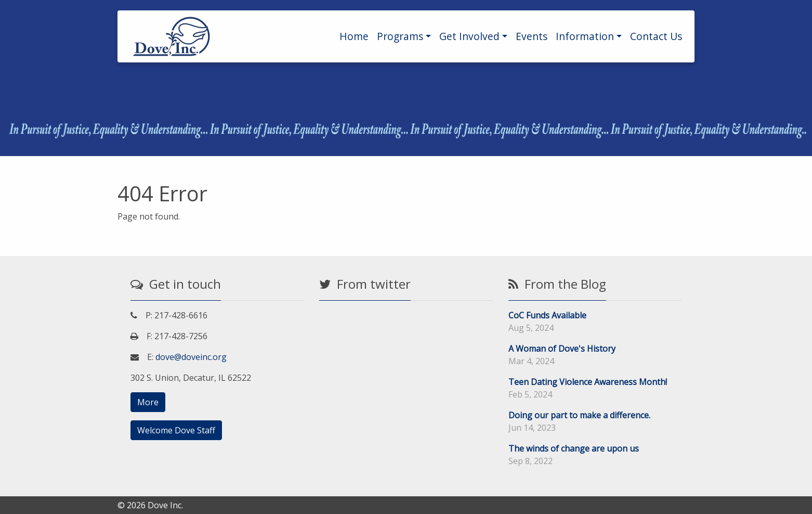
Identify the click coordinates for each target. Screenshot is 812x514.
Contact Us (656, 36)
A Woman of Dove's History (562, 349)
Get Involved (469, 36)
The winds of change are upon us (574, 448)
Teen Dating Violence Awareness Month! (588, 382)
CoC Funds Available (547, 315)
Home (354, 36)
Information (585, 36)
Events (532, 36)
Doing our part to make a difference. (579, 415)
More (148, 402)
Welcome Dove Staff (176, 430)
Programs (400, 36)
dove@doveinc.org (191, 357)
